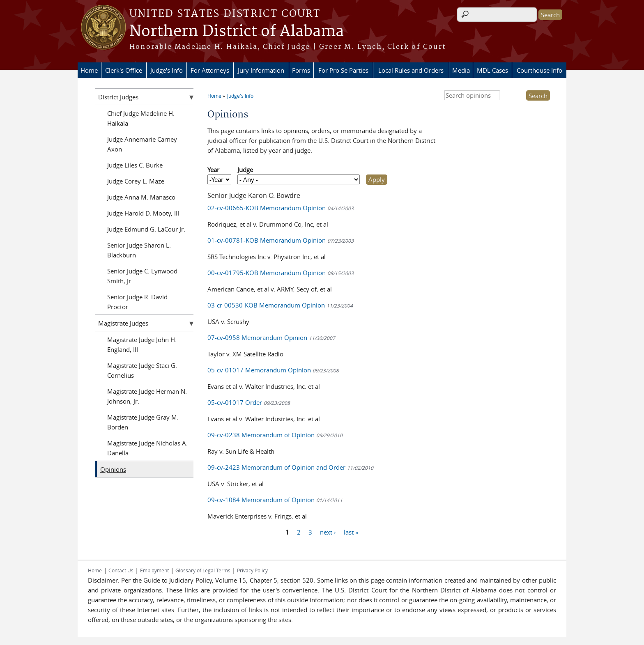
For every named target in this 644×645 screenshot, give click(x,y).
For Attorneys (210, 70)
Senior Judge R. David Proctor (137, 302)
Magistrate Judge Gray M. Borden (143, 422)
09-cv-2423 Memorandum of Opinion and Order (290, 467)
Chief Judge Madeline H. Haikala (141, 118)
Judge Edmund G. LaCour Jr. (146, 229)
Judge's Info (167, 70)
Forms (301, 70)
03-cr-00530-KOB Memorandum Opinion (280, 305)
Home (89, 70)
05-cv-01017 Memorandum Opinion (273, 370)
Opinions (113, 469)
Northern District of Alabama (237, 32)
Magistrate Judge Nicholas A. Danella (147, 448)
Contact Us (121, 570)
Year (213, 170)
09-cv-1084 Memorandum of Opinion (275, 500)
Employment (154, 570)
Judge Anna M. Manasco (141, 197)
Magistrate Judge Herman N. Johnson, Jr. (147, 396)
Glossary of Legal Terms (203, 570)
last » (351, 532)
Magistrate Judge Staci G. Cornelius (142, 370)
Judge (245, 170)
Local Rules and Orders (411, 70)
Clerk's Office (124, 70)
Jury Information (261, 70)
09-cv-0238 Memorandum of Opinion (275, 435)
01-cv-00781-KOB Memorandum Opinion (281, 240)
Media (461, 70)
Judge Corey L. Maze (136, 181)
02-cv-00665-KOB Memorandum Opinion (281, 208)
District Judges (118, 97)
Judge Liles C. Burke (135, 165)
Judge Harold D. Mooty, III (143, 213)
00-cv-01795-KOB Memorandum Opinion (281, 273)
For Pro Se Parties (343, 70)
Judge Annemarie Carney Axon (142, 144)
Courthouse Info (539, 70)
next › (328, 532)
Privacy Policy (252, 570)
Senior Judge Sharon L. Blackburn (139, 250)
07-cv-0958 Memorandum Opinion (271, 337)
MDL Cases (492, 70)
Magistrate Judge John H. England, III (142, 344)
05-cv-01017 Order (249, 402)
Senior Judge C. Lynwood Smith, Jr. (142, 276)
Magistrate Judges (123, 323)
